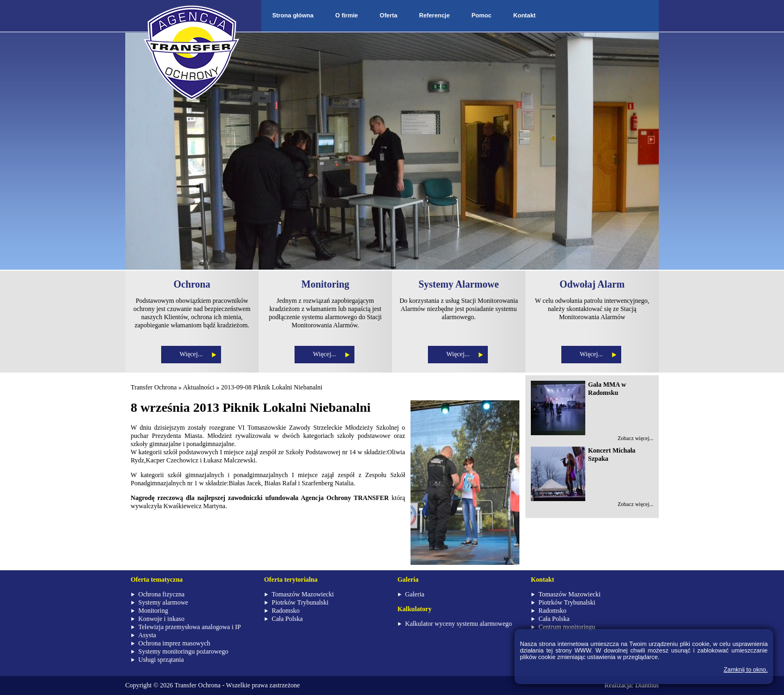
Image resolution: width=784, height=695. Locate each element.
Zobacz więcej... (635, 438)
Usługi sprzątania (161, 660)
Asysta (147, 635)
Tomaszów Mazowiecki (303, 594)
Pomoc (482, 15)
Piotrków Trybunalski (300, 602)
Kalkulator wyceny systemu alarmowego (458, 624)
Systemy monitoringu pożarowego (183, 651)
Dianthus (647, 685)
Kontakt (525, 15)
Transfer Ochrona (154, 387)
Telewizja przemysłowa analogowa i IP (189, 627)
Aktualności (199, 387)
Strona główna (293, 15)
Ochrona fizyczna (161, 594)
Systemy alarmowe (163, 602)
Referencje (434, 15)
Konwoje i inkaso (161, 619)
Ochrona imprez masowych (174, 643)
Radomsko (286, 611)
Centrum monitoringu (567, 627)
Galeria (415, 594)
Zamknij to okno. (746, 669)
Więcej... (191, 354)
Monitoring (153, 611)
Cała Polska (287, 619)
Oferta (388, 15)
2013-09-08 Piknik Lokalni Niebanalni (272, 387)
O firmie (347, 15)
